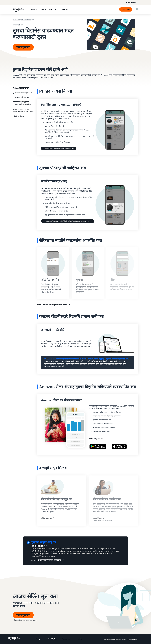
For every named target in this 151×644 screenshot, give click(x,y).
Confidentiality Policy (52, 639)
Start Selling (126, 9)
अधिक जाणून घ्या (95, 438)
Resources (64, 9)
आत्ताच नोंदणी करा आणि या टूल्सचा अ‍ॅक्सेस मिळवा (52, 305)
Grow (42, 9)
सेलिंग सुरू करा (23, 47)
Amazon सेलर (16, 20)
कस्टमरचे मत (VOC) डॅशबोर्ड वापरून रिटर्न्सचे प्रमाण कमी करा (22, 103)
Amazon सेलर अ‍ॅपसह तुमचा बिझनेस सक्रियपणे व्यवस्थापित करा (23, 110)
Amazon (51, 549)
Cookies (80, 639)
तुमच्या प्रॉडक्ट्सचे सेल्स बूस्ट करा (22, 97)
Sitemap (38, 639)
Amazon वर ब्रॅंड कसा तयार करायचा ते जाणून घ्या (46, 560)
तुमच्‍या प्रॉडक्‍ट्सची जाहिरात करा (22, 93)
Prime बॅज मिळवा (21, 88)
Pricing (52, 9)
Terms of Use (66, 639)
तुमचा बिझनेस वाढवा (26, 20)
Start (33, 9)
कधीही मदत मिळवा (18, 116)
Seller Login (132, 3)
